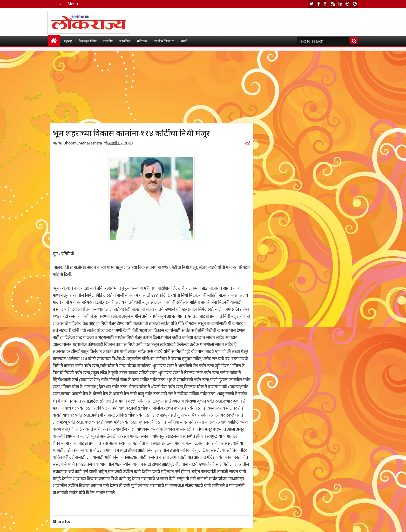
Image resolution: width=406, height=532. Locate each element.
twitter (311, 4)
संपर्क (184, 41)
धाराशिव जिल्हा (162, 41)
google (326, 4)
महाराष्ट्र (68, 41)
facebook (319, 4)
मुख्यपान (54, 41)
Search (354, 41)
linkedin (340, 4)
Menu (73, 4)
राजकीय (108, 41)
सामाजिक (125, 41)
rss (333, 4)
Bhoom (70, 143)
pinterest (355, 4)
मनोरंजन (142, 41)
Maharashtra (90, 143)
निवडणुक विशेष (88, 41)
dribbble (348, 4)
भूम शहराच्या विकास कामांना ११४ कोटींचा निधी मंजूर (131, 132)
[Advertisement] (152, 87)
